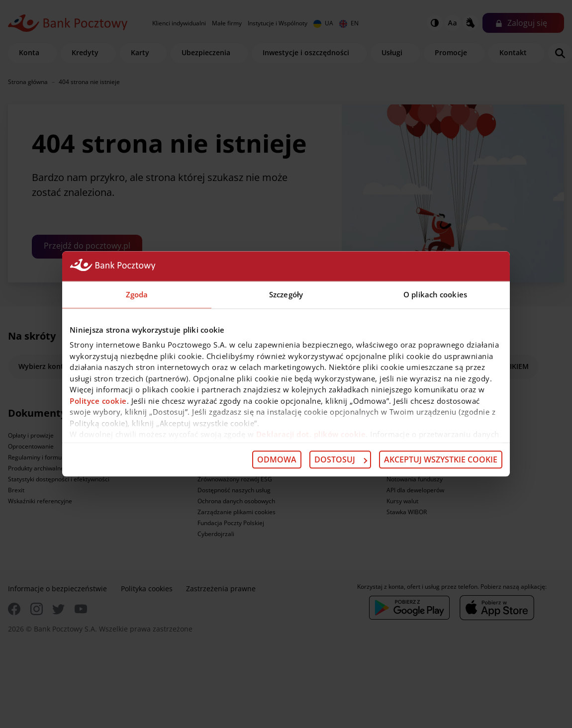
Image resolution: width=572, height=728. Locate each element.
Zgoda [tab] (137, 294)
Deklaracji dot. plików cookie (311, 434)
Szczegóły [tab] (286, 294)
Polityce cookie (98, 401)
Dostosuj (341, 459)
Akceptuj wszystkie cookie (441, 459)
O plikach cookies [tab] (435, 294)
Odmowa (277, 459)
